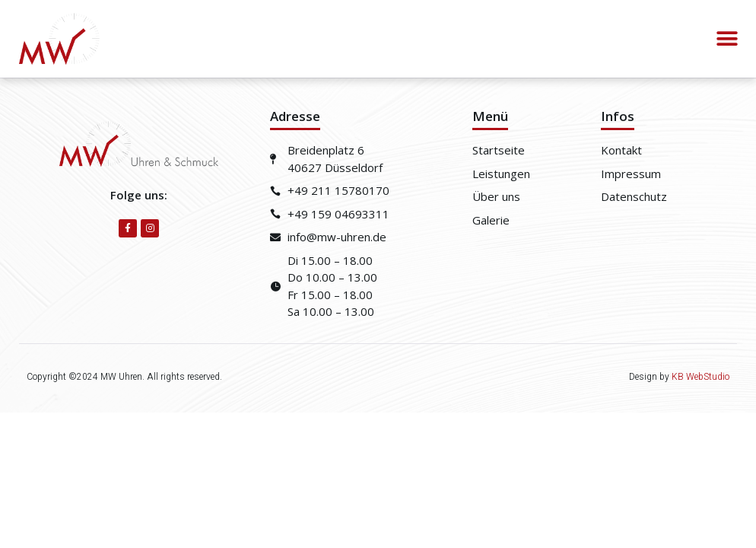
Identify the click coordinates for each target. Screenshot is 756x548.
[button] (727, 39)
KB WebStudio (700, 377)
